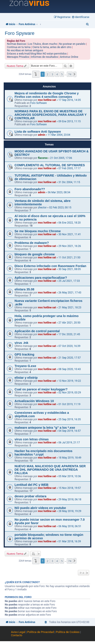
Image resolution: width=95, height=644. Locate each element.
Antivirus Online (69, 57)
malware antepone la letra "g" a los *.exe (45, 428)
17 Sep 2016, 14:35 (70, 100)
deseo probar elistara (30, 496)
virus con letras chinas (32, 439)
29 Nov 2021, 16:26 (70, 246)
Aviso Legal (18, 632)
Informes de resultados (44, 57)
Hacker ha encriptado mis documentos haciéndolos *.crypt (43, 453)
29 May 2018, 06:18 (70, 499)
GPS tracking (24, 354)
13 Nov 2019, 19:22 (70, 381)
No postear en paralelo (72, 44)
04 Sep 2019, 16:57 (70, 431)
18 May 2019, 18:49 (70, 458)
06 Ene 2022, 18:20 (70, 223)
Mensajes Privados (18, 57)
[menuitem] (81, 17)
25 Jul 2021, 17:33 (69, 281)
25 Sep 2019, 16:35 (70, 419)
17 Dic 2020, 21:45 (69, 334)
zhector (42, 208)
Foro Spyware (20, 33)
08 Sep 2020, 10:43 (70, 369)
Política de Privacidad (41, 632)
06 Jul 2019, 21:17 (69, 443)
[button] (36, 74)
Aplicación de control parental (37, 331)
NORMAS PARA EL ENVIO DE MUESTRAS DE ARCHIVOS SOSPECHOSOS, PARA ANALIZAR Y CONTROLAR (51, 115)
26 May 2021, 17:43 (70, 293)
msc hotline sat (47, 100)
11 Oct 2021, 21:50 (70, 258)
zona (29, 3)
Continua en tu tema (19, 47)
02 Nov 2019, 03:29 (70, 393)
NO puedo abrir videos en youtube (40, 508)
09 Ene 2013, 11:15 (70, 121)
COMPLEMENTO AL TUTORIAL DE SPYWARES (50, 165)
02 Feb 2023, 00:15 (60, 208)
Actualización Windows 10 (34, 401)
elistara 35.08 (24, 289)
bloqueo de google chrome (35, 254)
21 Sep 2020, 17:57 (70, 358)
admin (42, 135)
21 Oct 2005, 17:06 (61, 158)
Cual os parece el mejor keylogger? (41, 389)
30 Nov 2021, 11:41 (70, 234)
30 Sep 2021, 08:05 (70, 269)
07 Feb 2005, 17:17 (70, 168)
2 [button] (47, 74)
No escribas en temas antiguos (25, 50)
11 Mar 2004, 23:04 (59, 135)
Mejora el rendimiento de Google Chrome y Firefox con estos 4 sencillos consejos (47, 95)
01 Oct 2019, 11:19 (70, 404)
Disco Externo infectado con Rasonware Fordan (50, 266)
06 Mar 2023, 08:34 (59, 192)
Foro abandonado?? (30, 189)
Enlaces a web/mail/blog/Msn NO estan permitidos (37, 54)
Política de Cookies (68, 632)
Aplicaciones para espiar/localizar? (41, 278)
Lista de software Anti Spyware (38, 132)
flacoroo (43, 158)
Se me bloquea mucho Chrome (38, 231)
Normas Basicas (17, 44)
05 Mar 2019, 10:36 (70, 476)
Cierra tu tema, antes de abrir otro (52, 47)
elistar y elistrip (26, 378)
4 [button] (57, 74)
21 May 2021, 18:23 (70, 308)
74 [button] (70, 74)
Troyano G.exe (25, 366)
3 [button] (52, 74)
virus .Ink (21, 343)
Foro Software (39, 103)
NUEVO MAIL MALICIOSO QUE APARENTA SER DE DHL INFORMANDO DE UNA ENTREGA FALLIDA (50, 470)
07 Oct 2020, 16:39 (70, 346)
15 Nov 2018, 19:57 (70, 488)
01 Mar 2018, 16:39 (70, 541)
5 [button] (62, 74)
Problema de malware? (32, 243)
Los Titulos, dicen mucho (43, 44)
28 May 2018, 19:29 (70, 511)
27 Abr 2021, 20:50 (70, 323)
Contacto (17, 635)
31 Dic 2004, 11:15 (69, 182)
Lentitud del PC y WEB (31, 485)
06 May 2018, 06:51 (70, 526)
